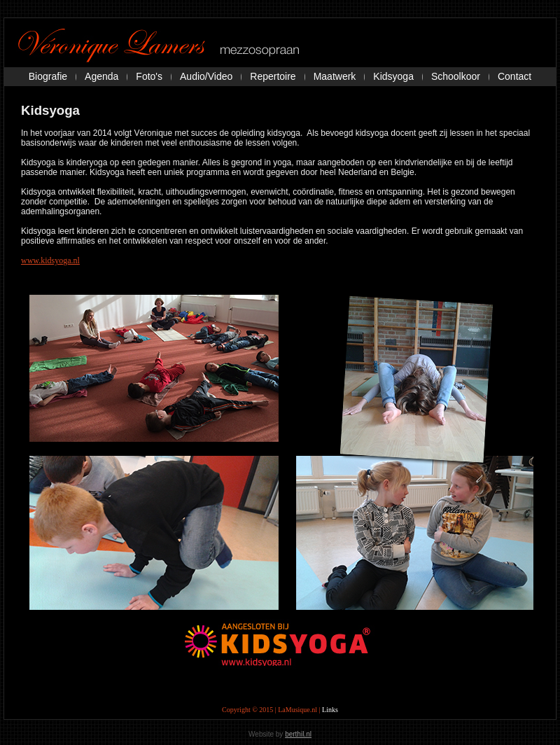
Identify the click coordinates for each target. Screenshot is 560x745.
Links (330, 710)
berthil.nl (298, 734)
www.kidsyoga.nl (50, 260)
